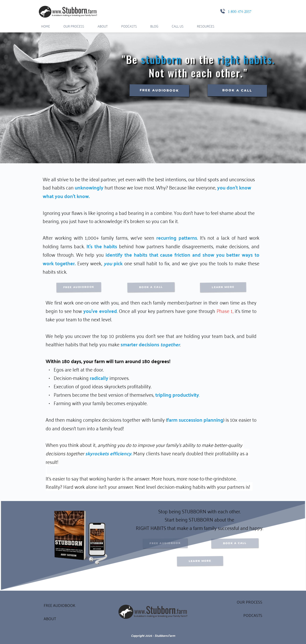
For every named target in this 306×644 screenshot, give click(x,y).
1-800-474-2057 (240, 12)
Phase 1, (225, 311)
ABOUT (50, 618)
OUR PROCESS (250, 602)
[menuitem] (46, 26)
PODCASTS (253, 615)
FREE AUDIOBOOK (60, 605)
